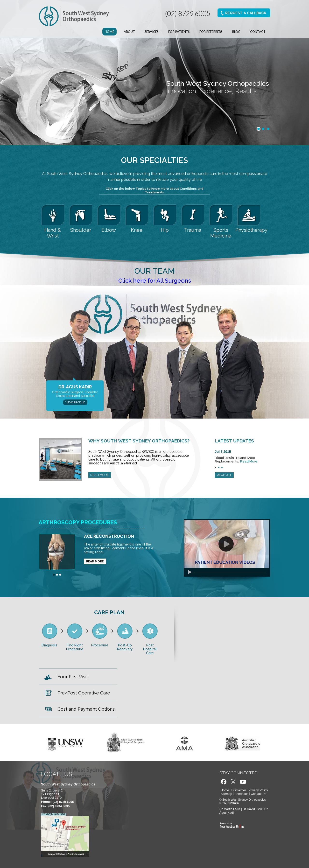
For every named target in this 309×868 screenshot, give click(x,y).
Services (152, 32)
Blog (236, 32)
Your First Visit (73, 677)
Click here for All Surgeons (155, 281)
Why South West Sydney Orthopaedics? (139, 441)
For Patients (179, 32)
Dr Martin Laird (230, 809)
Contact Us (259, 794)
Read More (249, 461)
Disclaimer (239, 790)
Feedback (242, 794)
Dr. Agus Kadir (75, 387)
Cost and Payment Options (86, 709)
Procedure (100, 645)
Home (109, 32)
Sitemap (226, 794)
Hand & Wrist (53, 233)
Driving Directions (53, 814)
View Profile (75, 402)
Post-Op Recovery (125, 647)
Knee (137, 230)
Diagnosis (49, 645)
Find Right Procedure (75, 647)
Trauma (193, 230)
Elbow (109, 230)
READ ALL (224, 475)
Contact (258, 32)
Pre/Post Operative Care (84, 693)
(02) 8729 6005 (187, 13)
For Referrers (211, 32)
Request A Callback (246, 13)
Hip (165, 230)
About (129, 32)
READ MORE (100, 475)
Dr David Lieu (252, 809)
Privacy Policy (258, 790)
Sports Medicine (221, 233)
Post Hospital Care (150, 649)
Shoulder (81, 230)
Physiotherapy (249, 230)
